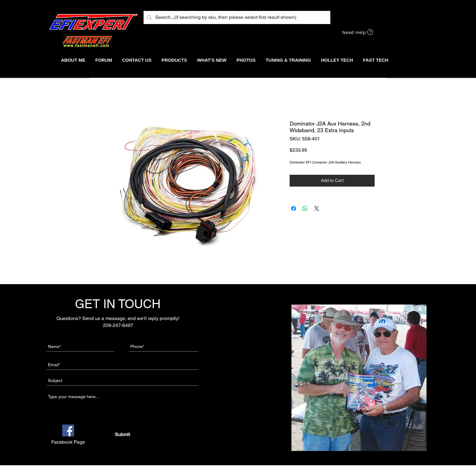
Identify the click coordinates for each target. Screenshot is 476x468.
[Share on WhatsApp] (305, 208)
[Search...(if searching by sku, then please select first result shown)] (236, 17)
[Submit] (122, 435)
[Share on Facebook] (294, 208)
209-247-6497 (118, 325)
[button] (174, 60)
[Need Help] (358, 32)
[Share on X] (317, 208)
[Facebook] (68, 430)
